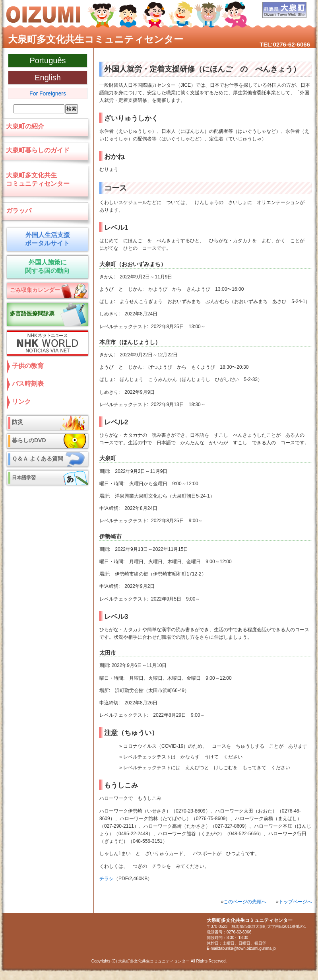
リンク (21, 402)
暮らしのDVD (29, 440)
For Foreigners (48, 93)
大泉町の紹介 (25, 126)
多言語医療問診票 (32, 313)
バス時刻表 (28, 384)
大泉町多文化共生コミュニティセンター (96, 39)
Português (48, 60)
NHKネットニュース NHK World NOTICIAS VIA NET (46, 343)
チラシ (107, 879)
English (48, 78)
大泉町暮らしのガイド (38, 150)
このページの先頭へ (245, 902)
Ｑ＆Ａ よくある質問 (38, 459)
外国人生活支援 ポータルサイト (46, 239)
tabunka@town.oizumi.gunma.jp (247, 948)
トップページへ (295, 902)
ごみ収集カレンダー (35, 290)
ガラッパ (19, 211)
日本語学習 (24, 478)
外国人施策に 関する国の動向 (46, 266)
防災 (17, 422)
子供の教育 (28, 366)
